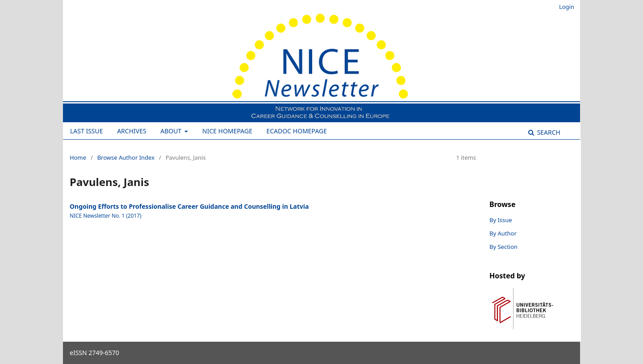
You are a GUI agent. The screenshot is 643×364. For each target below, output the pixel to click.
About (172, 131)
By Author (503, 233)
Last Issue (87, 131)
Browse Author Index (126, 157)
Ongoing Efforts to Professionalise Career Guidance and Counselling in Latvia (189, 206)
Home (78, 157)
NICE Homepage (227, 131)
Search (548, 132)
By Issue (501, 220)
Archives (132, 131)
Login (567, 7)
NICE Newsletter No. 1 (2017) (106, 215)
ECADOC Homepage (297, 131)
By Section (503, 247)
